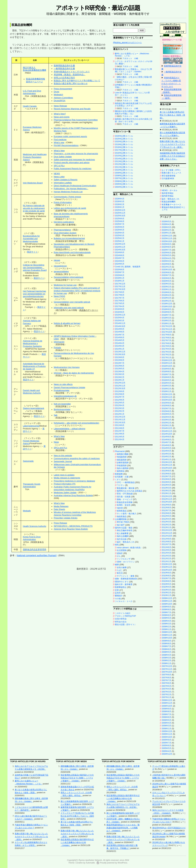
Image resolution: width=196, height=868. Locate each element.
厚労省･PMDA (123, 522)
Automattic (90, 863)
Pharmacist (120, 451)
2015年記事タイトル (124, 156)
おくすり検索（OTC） (172, 170)
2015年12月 (167, 394)
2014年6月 (120, 337)
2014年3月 (120, 346)
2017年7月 (120, 298)
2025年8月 (120, 221)
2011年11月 (120, 420)
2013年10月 (120, 354)
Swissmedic (28, 461)
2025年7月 (120, 224)
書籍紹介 (119, 596)
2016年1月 (166, 391)
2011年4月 (120, 439)
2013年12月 (167, 462)
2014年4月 (120, 343)
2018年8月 (166, 312)
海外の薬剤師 (123, 468)
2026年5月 (166, 222)
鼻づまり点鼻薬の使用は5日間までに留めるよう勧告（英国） (172, 115)
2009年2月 (166, 627)
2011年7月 (120, 431)
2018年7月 (166, 315)
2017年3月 (166, 352)
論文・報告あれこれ (126, 542)
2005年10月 (167, 737)
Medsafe (27, 511)
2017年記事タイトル (124, 150)
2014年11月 (120, 323)
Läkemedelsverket (31, 426)
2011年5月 (120, 437)
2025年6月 (120, 227)
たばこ (120, 570)
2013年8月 (120, 360)
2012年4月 (120, 405)
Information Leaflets (63, 183)
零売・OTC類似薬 (125, 494)
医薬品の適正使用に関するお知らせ (71, 84)
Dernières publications (64, 222)
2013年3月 (120, 374)
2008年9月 (166, 641)
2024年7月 (120, 258)
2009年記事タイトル (124, 173)
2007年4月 (166, 689)
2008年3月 (166, 658)
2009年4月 (166, 621)
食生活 (120, 573)
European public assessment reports (70, 136)
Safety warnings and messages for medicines (74, 160)
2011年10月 (120, 423)
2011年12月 (120, 417)
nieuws (57, 260)
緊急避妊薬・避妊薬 (126, 488)
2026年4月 (120, 199)
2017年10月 (120, 289)
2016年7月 (166, 374)
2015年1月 (166, 425)
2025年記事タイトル (124, 139)
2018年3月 (166, 318)
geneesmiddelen (61, 272)
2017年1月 (166, 358)
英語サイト (32, 252)
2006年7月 (166, 714)
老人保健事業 (123, 533)
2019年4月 (166, 295)
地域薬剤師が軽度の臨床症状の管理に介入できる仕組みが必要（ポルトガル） (172, 156)
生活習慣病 (122, 550)
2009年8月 (166, 610)
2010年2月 (166, 593)
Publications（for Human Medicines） (71, 189)
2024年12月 (120, 244)
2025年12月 (120, 210)
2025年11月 (120, 213)
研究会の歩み (121, 622)
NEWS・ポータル (170, 190)
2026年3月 (120, 201)
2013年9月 (120, 357)
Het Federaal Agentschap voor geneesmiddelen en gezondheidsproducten (34, 294)
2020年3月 (166, 284)
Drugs (57, 92)
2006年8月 (166, 711)
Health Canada (30, 106)
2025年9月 (120, 219)
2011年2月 (166, 559)
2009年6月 (166, 615)
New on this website (63, 456)
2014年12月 (167, 428)
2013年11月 (120, 352)
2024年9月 (120, 252)
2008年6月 (166, 649)
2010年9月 (166, 573)
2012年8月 (120, 394)
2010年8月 (166, 576)
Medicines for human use (65, 285)
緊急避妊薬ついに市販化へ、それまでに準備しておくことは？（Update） (133, 70)
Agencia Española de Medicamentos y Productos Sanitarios (33, 344)
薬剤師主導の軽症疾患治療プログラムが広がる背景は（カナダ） (133, 105)
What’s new (59, 143)
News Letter (59, 177)
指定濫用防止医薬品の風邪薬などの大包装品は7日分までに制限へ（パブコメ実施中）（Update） (77, 778)
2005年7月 (166, 743)
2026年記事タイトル (124, 136)
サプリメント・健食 (126, 576)
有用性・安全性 (124, 505)
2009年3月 (166, 624)
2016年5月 (166, 380)
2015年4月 (120, 318)
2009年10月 (167, 604)
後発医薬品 (122, 511)
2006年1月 (166, 729)
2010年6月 (166, 581)
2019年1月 (120, 278)
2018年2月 (166, 321)
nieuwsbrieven (60, 266)
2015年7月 (166, 409)
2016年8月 (120, 312)
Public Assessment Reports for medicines (73, 169)
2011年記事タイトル (124, 167)
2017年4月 (120, 306)
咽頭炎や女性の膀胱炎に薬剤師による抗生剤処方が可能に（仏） (133, 112)
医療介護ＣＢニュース (171, 173)
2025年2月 (120, 238)
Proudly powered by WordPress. (114, 863)
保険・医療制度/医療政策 (126, 579)
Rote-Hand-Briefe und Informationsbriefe (72, 252)
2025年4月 (120, 233)
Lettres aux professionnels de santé (70, 208)
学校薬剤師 (122, 466)
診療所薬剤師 (123, 463)
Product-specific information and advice (72, 163)
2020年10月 (167, 270)
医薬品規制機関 (169, 202)
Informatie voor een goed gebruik (69, 308)
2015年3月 (120, 321)
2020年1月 (166, 289)
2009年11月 (167, 601)
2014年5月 (120, 340)
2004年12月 (167, 754)
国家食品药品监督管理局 (35, 550)
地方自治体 (122, 539)
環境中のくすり (122, 582)
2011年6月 (120, 434)
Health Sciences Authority (35, 526)
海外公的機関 (123, 536)
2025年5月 (120, 230)
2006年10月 (167, 706)
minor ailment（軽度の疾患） (130, 548)
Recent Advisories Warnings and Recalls (72, 109)
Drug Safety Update (63, 157)
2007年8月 (166, 678)
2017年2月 (166, 355)
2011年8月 (120, 428)
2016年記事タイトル (124, 153)
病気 (117, 545)
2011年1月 (166, 561)
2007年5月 (166, 686)
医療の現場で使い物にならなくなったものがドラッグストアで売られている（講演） (172, 144)
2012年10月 (120, 388)
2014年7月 (120, 335)
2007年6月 (166, 683)
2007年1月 (166, 697)
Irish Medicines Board (33, 183)
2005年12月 (167, 731)
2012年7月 (120, 397)
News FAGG (59, 296)
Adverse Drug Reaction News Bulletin (71, 529)
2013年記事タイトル (124, 161)
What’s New (59, 151)
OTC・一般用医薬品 (126, 482)
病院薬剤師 (122, 460)
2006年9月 (166, 709)
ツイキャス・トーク (124, 601)
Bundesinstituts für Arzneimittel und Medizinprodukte (31, 239)
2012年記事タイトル (124, 164)
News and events (62, 117)
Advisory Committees (63, 98)
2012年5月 (120, 403)
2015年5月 (166, 414)
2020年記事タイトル (124, 142)
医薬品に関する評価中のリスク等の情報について (77, 81)
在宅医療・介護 (122, 477)
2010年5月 (166, 584)
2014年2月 (166, 457)
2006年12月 (167, 700)
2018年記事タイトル (124, 147)
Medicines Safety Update (65, 493)
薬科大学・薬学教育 (124, 584)
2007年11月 (167, 669)
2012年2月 (120, 411)
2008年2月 (166, 660)
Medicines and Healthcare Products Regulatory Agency (35, 157)
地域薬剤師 (122, 457)
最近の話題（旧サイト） (126, 624)
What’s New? (60, 114)
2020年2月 (166, 287)
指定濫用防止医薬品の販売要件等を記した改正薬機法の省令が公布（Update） (77, 842)
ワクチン (121, 485)
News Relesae (60, 106)
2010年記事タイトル (124, 170)
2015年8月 (166, 406)
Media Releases (61, 506)
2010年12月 (167, 564)
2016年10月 (167, 366)
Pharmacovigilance (62, 230)
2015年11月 (120, 315)
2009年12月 (167, 598)
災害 (117, 590)
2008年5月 (166, 652)
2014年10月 (120, 326)
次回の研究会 (121, 619)
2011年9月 (120, 425)
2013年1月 (120, 380)
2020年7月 (120, 272)
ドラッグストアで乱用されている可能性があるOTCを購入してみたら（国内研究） (77, 816)
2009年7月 (166, 612)
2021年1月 (166, 267)
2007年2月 (166, 695)
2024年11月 (120, 247)
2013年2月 (120, 377)
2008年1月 (166, 663)
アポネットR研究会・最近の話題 (98, 8)
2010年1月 (166, 595)
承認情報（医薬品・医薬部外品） (70, 75)
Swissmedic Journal (63, 461)
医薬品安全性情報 (125, 502)
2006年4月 (166, 723)
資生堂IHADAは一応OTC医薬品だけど (169, 828)
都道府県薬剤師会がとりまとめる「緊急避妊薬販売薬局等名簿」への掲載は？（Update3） (123, 828)
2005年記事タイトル (124, 184)
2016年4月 (166, 383)
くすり (118, 480)
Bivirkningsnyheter (62, 409)
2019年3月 (166, 298)
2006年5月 (166, 720)
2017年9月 (120, 292)
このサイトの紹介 (123, 613)
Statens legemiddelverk (34, 408)
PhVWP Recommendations (66, 145)
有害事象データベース (171, 205)
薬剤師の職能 (123, 454)
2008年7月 (166, 646)
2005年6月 (166, 746)
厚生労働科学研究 (125, 531)
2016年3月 (166, 386)
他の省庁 (121, 525)
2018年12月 (167, 304)
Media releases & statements (67, 478)
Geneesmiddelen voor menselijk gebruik (72, 302)
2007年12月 (167, 666)
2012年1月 (120, 414)
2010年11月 (167, 567)
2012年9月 (120, 391)
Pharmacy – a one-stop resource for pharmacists (76, 154)
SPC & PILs (59, 166)
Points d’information (63, 202)
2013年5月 (120, 369)
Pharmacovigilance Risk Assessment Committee (76, 120)
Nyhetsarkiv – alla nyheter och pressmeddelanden (76, 423)
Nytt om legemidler (62, 404)
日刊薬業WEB (168, 179)
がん (119, 556)
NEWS (57, 174)
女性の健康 (122, 567)
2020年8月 (120, 270)
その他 (118, 599)
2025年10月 (120, 216)
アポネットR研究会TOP (125, 616)
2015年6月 (166, 411)
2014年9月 (120, 329)
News (56, 442)
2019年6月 (166, 292)
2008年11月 (167, 635)
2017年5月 (120, 303)
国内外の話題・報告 (124, 528)
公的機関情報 (121, 519)
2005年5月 (166, 748)
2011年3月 (166, 556)
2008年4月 (166, 655)
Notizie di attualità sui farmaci (67, 323)
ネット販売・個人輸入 (127, 514)
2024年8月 (120, 255)
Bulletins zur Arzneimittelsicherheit (69, 238)
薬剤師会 (121, 471)
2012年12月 (120, 383)
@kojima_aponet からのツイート (127, 43)
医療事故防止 (121, 587)
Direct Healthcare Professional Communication (75, 186)
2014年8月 (120, 332)
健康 (117, 565)
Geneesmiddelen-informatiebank (69, 277)
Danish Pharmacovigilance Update (69, 387)
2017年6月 (120, 301)
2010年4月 (166, 587)
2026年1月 (120, 207)
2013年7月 (120, 363)
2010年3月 (166, 590)
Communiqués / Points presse (67, 197)
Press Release (60, 523)
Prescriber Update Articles (66, 518)
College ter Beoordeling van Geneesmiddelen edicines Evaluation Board (35, 268)
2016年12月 (167, 360)
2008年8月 (166, 644)
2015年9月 (166, 403)
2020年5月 (166, 281)
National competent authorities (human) (37, 555)
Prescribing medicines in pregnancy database (74, 481)
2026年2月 (120, 204)
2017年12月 (120, 284)
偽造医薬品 (122, 516)
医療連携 (119, 474)
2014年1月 (120, 349)
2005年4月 (166, 751)
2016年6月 (166, 377)
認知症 (120, 553)
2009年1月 (166, 629)
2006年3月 (166, 726)
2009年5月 (166, 618)
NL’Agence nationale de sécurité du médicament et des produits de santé (34, 208)
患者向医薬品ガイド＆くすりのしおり (72, 72)
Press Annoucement (63, 89)
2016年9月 (120, 309)
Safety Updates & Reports (66, 180)
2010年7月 (166, 578)
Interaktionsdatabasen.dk (65, 396)
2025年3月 (120, 236)
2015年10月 (167, 400)
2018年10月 (167, 307)
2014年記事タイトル (124, 159)
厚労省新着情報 (169, 176)
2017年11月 (120, 287)
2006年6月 (166, 717)
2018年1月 (120, 281)
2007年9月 (166, 675)
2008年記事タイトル (124, 176)
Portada (57, 348)
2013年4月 (120, 372)
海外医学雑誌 (168, 193)
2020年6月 (120, 275)
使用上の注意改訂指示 (64, 78)
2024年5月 (120, 264)
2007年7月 (166, 680)
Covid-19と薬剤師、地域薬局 (128, 267)
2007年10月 (167, 672)
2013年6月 (120, 366)
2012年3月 (120, 408)
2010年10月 (167, 570)
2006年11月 (167, 703)
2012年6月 (120, 400)
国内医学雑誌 (168, 196)
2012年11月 (120, 386)
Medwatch (58, 95)
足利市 (118, 593)
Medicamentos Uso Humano (67, 367)
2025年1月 (120, 241)
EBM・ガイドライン (126, 562)
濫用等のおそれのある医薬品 (130, 491)
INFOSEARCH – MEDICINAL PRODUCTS (73, 526)
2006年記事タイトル (124, 181)
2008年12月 (167, 632)
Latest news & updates (64, 475)
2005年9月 (166, 740)
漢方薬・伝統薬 (124, 497)
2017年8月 (120, 295)
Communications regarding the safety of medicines (77, 459)
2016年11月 (167, 363)
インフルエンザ (124, 559)
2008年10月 (167, 638)
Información (59, 342)
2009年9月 (166, 607)
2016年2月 (166, 389)
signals (120, 508)
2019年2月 (166, 301)
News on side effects (63, 384)
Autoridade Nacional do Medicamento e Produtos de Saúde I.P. (34, 366)
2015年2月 (166, 423)
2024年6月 (120, 261)
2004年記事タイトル (124, 187)
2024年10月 (120, 250)
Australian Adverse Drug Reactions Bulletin (73, 495)
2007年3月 (166, 692)
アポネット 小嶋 (130, 58)
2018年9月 (166, 309)
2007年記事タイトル (124, 178)
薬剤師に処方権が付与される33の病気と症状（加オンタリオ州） (134, 120)
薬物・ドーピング (125, 499)
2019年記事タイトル (124, 144)
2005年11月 (167, 734)
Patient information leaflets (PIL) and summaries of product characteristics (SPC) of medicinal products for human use (77, 291)
